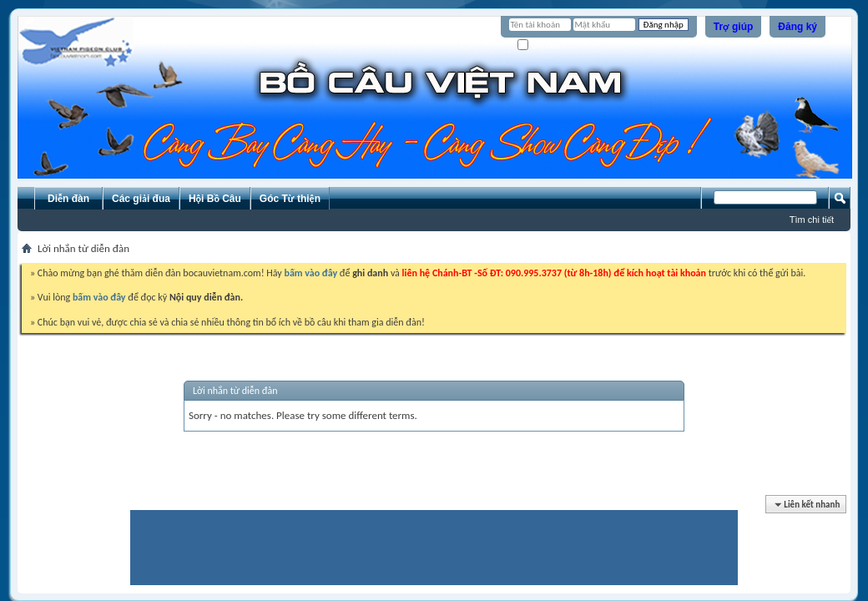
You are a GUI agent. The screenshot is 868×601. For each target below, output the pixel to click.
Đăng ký (797, 27)
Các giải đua (141, 199)
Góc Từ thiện (290, 199)
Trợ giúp (734, 27)
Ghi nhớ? (541, 45)
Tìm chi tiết (812, 220)
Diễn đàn (68, 199)
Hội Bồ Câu (215, 199)
